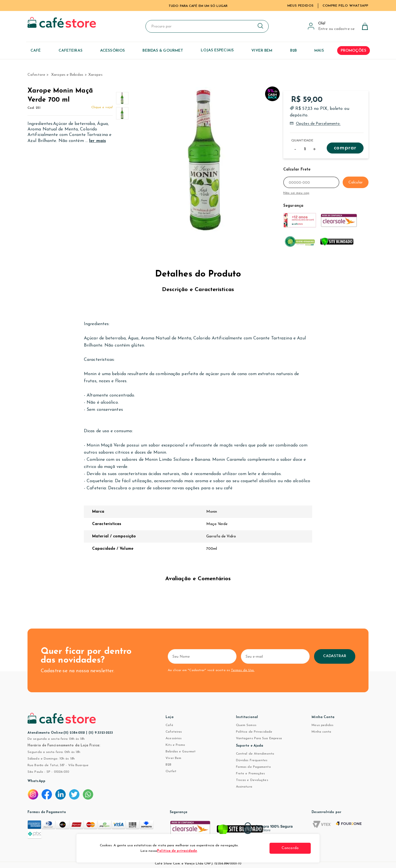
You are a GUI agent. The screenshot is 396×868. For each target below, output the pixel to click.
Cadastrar (335, 656)
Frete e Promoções (251, 774)
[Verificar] (240, 831)
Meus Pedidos (301, 6)
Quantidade (302, 141)
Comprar (345, 148)
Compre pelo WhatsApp (346, 6)
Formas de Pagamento (253, 767)
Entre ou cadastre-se (336, 29)
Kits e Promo (175, 745)
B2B (168, 765)
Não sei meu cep (296, 193)
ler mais (97, 141)
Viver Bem (173, 758)
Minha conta (321, 732)
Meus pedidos (322, 725)
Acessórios (174, 738)
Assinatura (244, 787)
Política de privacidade (177, 851)
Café (169, 725)
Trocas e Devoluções (252, 780)
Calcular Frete (297, 170)
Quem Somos (246, 725)
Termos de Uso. (243, 670)
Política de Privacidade (254, 732)
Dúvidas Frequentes (252, 760)
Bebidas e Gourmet (181, 752)
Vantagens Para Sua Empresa (259, 738)
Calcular (356, 182)
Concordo (290, 848)
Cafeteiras (174, 732)
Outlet (171, 771)
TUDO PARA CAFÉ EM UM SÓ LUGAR (198, 6)
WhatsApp (36, 781)
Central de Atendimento (255, 754)
